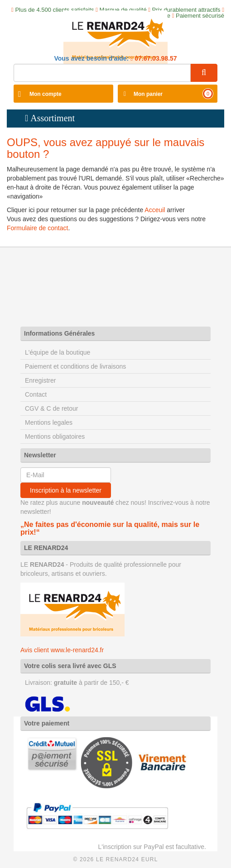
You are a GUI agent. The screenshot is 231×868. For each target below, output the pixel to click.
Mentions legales (49, 422)
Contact (36, 394)
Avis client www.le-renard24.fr (62, 650)
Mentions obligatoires (55, 436)
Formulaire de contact (37, 228)
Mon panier (148, 94)
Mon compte (46, 94)
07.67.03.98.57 (155, 58)
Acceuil (155, 210)
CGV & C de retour (52, 408)
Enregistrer (40, 380)
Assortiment (53, 118)
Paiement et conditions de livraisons (75, 366)
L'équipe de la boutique (58, 352)
